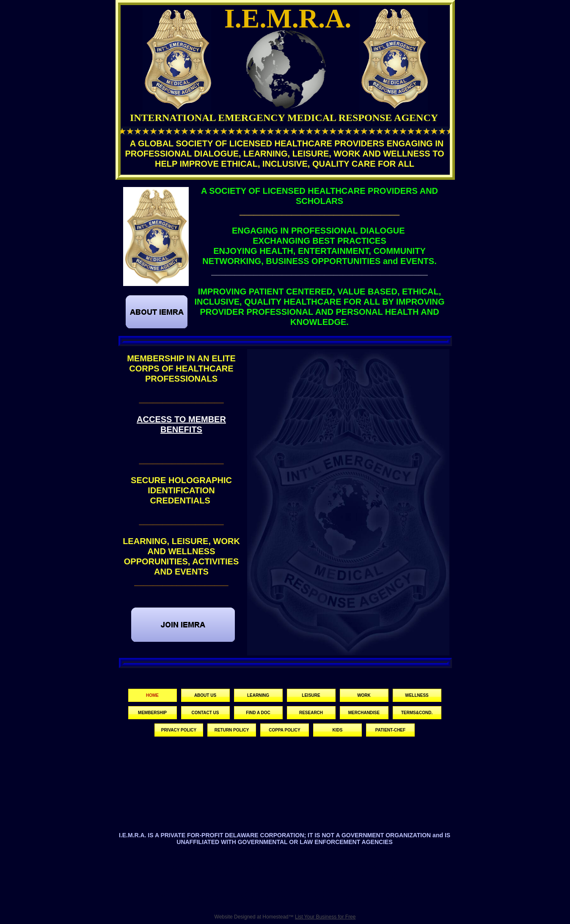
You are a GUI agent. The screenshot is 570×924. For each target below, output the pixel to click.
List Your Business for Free (325, 917)
